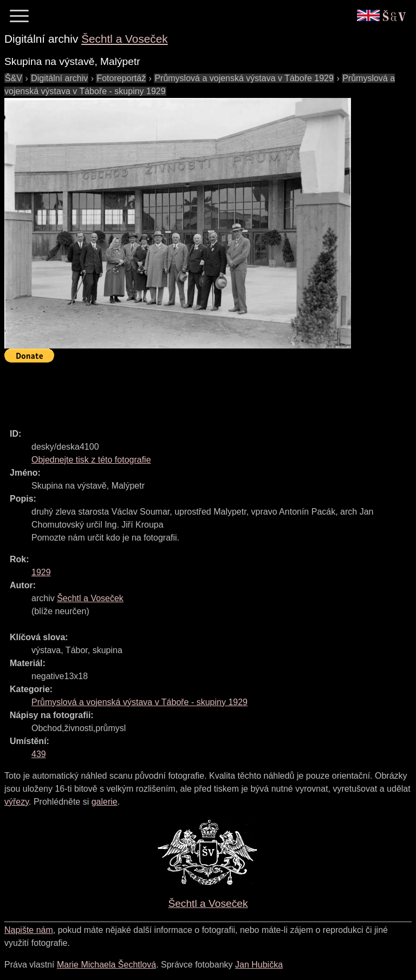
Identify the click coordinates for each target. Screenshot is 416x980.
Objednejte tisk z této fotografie (91, 460)
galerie (105, 802)
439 (39, 754)
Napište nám (29, 930)
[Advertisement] (201, 391)
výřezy (17, 802)
